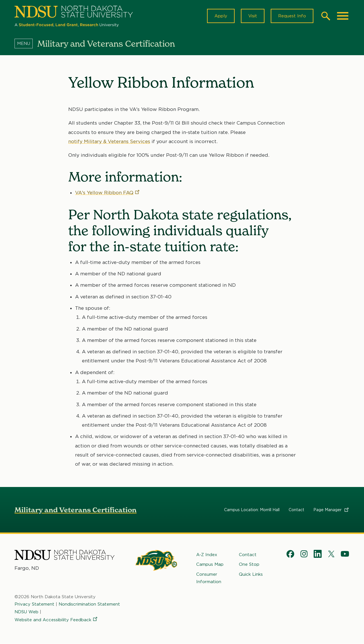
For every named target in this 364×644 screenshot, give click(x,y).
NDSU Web (26, 612)
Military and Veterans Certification (76, 510)
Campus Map (210, 564)
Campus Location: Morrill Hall (252, 510)
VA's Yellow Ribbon (108, 193)
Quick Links (251, 574)
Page (331, 510)
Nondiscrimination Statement (89, 604)
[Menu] (26, 44)
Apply (221, 16)
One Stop (249, 564)
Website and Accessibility (56, 620)
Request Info (292, 16)
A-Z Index (207, 555)
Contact (296, 510)
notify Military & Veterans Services (109, 141)
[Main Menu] (343, 16)
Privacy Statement (34, 604)
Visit (253, 16)
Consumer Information (209, 578)
